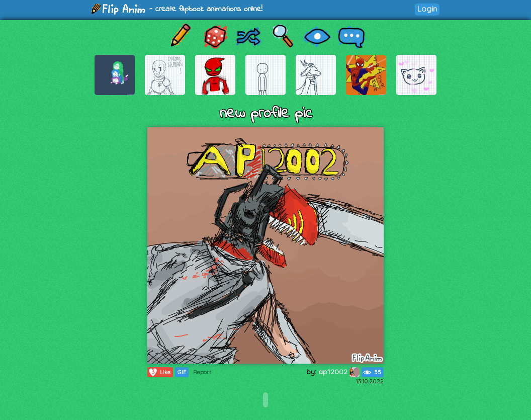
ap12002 (339, 372)
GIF (182, 372)
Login (427, 9)
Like (159, 372)
